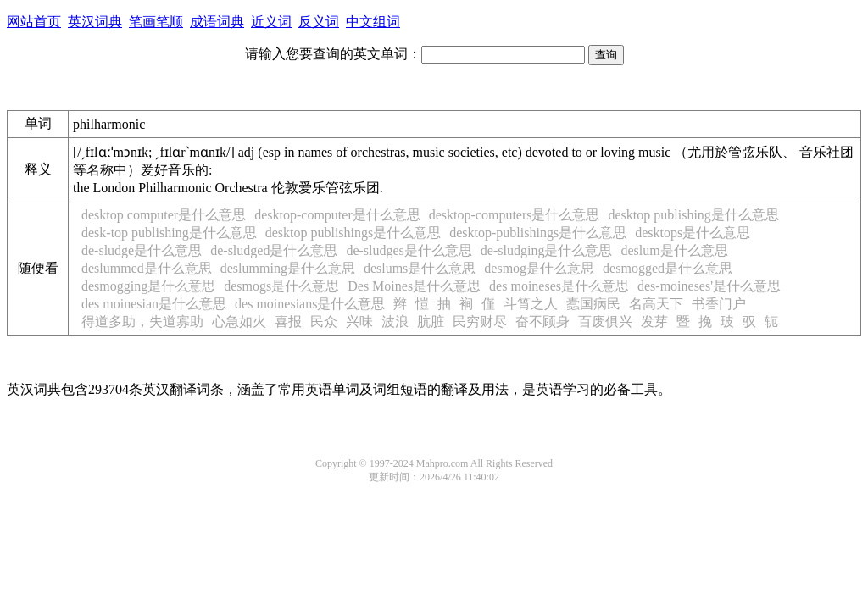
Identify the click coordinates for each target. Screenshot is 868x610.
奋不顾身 (542, 322)
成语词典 (217, 22)
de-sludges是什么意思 (409, 250)
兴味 (359, 322)
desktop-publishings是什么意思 (538, 233)
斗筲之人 (531, 304)
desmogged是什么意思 (668, 268)
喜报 (288, 322)
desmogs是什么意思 (281, 286)
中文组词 (373, 22)
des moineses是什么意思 (559, 286)
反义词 (319, 22)
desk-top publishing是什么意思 (169, 233)
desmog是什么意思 (539, 268)
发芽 (654, 322)
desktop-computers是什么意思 (515, 215)
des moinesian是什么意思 (154, 304)
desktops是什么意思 (693, 233)
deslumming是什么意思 (288, 268)
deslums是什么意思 (420, 268)
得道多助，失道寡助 (142, 322)
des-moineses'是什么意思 (709, 286)
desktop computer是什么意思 (164, 215)
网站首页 (34, 22)
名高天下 (656, 304)
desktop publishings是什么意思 (353, 233)
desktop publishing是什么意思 (693, 215)
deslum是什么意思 (674, 250)
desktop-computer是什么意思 (337, 215)
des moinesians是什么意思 (310, 304)
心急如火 (239, 322)
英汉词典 (95, 22)
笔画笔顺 (156, 22)
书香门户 (719, 304)
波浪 (395, 322)
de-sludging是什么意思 (547, 250)
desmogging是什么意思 (148, 286)
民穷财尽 (480, 322)
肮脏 (431, 322)
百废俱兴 (605, 322)
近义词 (271, 22)
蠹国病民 (593, 304)
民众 (324, 322)
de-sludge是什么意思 (142, 250)
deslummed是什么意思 (147, 268)
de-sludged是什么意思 (274, 250)
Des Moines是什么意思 (414, 286)
